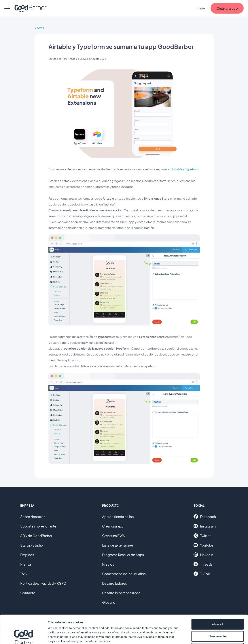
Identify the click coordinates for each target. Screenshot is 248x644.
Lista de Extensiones (118, 545)
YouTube (203, 545)
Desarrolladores (114, 583)
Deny (218, 620)
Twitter (202, 536)
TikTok (202, 574)
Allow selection (217, 608)
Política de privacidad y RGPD (43, 583)
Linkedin (203, 555)
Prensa (26, 564)
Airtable (177, 169)
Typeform (192, 169)
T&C (24, 574)
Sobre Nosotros (33, 517)
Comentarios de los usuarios (124, 574)
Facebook (205, 517)
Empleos (27, 555)
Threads (203, 564)
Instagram (205, 526)
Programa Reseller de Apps (123, 555)
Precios (108, 564)
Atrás (40, 28)
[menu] (7, 8)
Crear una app (113, 526)
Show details (192, 637)
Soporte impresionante (38, 526)
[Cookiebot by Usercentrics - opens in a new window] (24, 637)
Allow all (218, 596)
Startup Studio (32, 545)
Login (201, 8)
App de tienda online (118, 517)
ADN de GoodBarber (36, 536)
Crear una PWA (113, 536)
